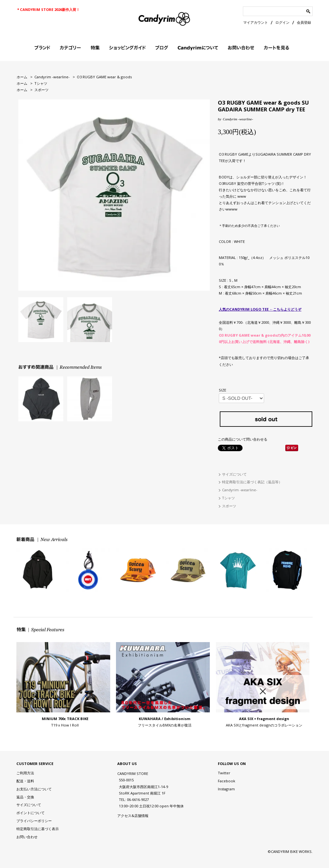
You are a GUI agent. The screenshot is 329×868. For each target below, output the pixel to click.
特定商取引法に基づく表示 (38, 829)
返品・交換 (25, 797)
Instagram (226, 789)
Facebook (227, 781)
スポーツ (41, 90)
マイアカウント (256, 22)
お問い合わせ (27, 837)
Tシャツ (41, 83)
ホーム (22, 77)
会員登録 (304, 22)
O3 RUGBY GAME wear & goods (104, 77)
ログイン (282, 22)
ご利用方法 (25, 773)
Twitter (224, 773)
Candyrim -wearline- (52, 77)
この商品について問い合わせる (243, 439)
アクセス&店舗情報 (133, 816)
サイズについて (234, 474)
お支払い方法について (34, 789)
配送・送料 (25, 781)
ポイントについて (31, 813)
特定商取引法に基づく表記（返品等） (252, 482)
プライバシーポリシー (34, 821)
